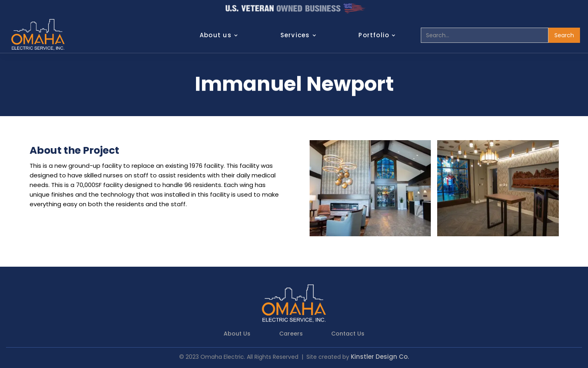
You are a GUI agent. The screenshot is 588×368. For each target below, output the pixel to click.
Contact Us (348, 334)
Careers (291, 334)
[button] (223, 35)
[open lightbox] (370, 188)
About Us (237, 334)
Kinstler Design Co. (380, 357)
